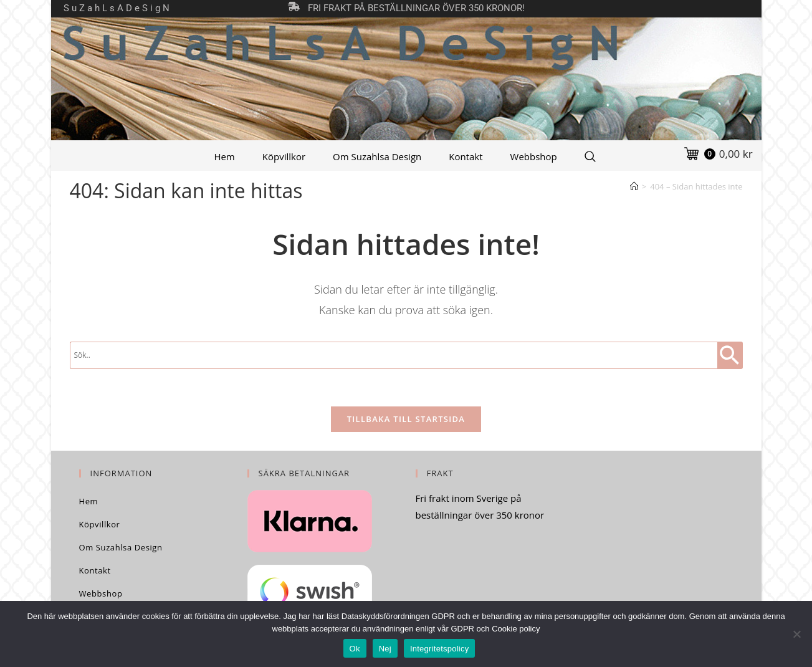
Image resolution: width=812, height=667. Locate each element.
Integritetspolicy (440, 649)
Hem (224, 156)
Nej (385, 649)
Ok (355, 649)
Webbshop (534, 156)
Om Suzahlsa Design (377, 156)
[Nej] (796, 634)
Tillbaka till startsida (406, 419)
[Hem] (634, 186)
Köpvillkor (284, 156)
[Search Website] (590, 156)
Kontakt (466, 156)
